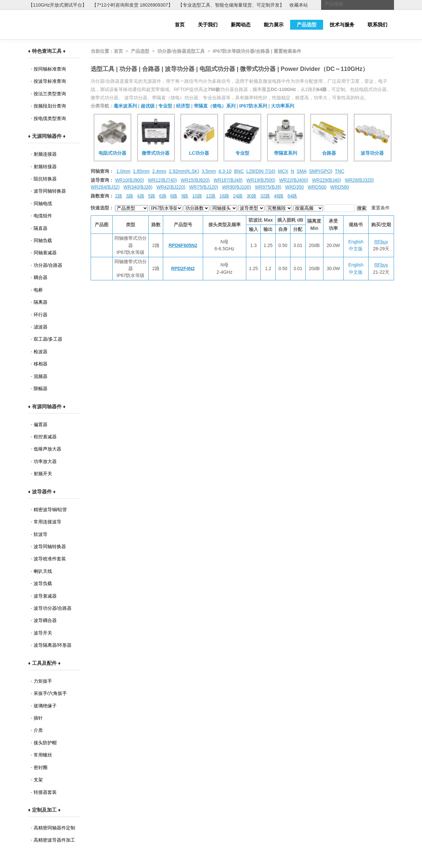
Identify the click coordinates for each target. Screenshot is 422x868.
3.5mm (209, 171)
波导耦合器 (45, 620)
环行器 (41, 315)
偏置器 (41, 424)
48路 (279, 196)
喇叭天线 (43, 571)
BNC (239, 171)
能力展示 (274, 25)
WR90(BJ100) (236, 187)
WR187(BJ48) (228, 180)
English (356, 242)
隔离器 (41, 302)
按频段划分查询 (50, 106)
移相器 (41, 364)
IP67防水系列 (253, 106)
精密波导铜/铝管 (50, 510)
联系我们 (377, 25)
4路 (141, 196)
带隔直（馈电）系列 (215, 106)
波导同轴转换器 (50, 191)
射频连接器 (45, 154)
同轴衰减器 (45, 253)
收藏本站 (299, 5)
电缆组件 (43, 216)
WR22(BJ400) (294, 180)
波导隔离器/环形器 (53, 645)
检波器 (41, 352)
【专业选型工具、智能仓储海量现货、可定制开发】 (231, 5)
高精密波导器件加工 (54, 840)
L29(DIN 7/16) (261, 171)
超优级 (148, 106)
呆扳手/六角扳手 (50, 693)
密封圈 (41, 767)
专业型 (165, 106)
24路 (238, 196)
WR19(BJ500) (261, 180)
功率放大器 (45, 461)
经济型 (183, 106)
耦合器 (41, 277)
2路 (119, 196)
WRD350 (295, 187)
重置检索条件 (287, 51)
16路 (225, 196)
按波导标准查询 (50, 81)
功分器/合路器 (48, 265)
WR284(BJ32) (105, 187)
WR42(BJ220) (171, 187)
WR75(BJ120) (204, 187)
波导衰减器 (45, 596)
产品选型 (307, 25)
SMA (302, 171)
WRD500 (317, 187)
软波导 (41, 534)
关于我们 (208, 25)
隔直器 (41, 228)
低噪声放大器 (47, 449)
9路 (185, 196)
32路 (265, 196)
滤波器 (41, 327)
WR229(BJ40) (326, 180)
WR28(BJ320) (359, 180)
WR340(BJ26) (138, 187)
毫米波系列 (125, 106)
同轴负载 (43, 240)
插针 (38, 718)
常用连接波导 (47, 522)
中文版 (356, 249)
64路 (292, 196)
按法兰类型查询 (50, 94)
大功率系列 (283, 106)
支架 (38, 780)
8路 (174, 196)
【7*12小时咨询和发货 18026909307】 (132, 5)
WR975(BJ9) (268, 187)
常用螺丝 (43, 755)
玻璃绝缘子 (45, 706)
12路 (211, 196)
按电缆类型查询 (50, 118)
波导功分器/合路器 (53, 608)
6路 (163, 196)
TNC (340, 171)
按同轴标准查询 (50, 69)
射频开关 (43, 474)
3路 (130, 196)
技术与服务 (342, 25)
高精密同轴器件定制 (54, 828)
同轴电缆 (43, 203)
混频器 (41, 376)
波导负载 (43, 583)
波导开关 (43, 633)
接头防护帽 (45, 743)
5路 (152, 196)
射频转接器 (45, 167)
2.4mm (159, 171)
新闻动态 (241, 25)
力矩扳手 (43, 681)
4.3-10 (225, 171)
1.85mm (141, 171)
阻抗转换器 (45, 179)
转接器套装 (45, 792)
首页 (180, 25)
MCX (283, 171)
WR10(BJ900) (130, 180)
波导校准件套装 (50, 559)
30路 (252, 196)
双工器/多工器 (48, 339)
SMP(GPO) (321, 171)
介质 (38, 730)
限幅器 (41, 388)
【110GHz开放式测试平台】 (58, 5)
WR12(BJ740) (162, 180)
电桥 (38, 290)
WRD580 (340, 187)
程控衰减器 (45, 437)
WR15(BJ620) (195, 180)
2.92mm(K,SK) (184, 171)
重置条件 (380, 208)
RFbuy (381, 242)
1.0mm (123, 171)
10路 (197, 196)
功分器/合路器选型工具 (181, 51)
